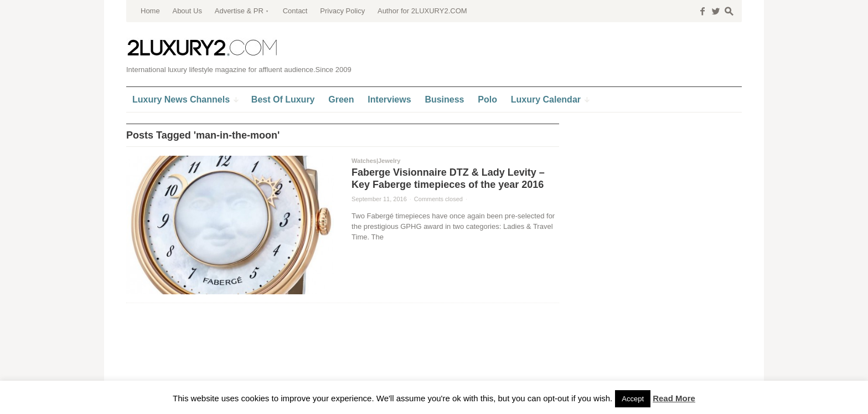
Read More (674, 398)
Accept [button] (633, 399)
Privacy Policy (342, 11)
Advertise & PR (239, 11)
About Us (187, 11)
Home (150, 11)
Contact (295, 11)
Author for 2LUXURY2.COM (422, 11)
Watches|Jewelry (376, 161)
